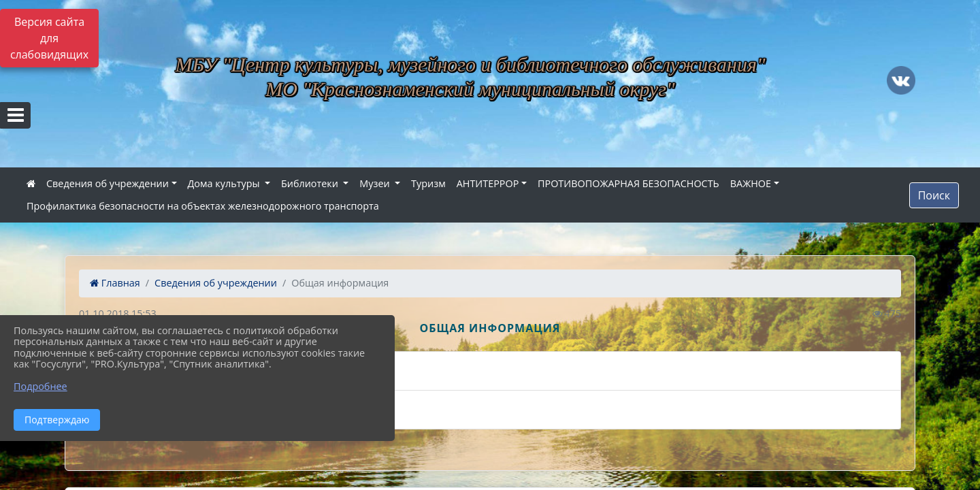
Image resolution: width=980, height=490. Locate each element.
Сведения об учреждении (108, 183)
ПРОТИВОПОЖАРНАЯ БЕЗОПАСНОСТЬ (628, 183)
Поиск (934, 195)
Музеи (376, 183)
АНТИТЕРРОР (488, 183)
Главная (115, 283)
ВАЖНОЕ (751, 183)
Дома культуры (225, 183)
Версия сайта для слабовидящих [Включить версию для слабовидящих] (49, 38)
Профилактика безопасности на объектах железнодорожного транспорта (203, 206)
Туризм (428, 183)
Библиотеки (311, 183)
